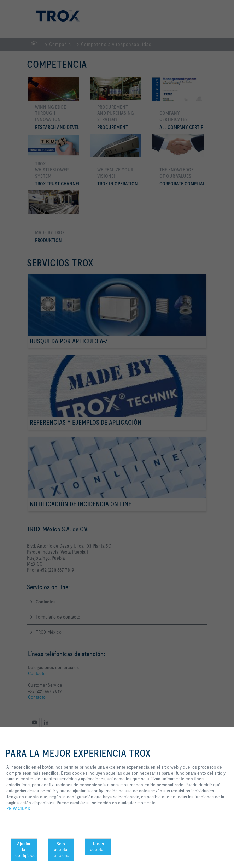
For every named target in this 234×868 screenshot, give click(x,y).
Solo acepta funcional (61, 850)
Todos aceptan (98, 847)
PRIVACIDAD (18, 808)
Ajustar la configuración (26, 850)
